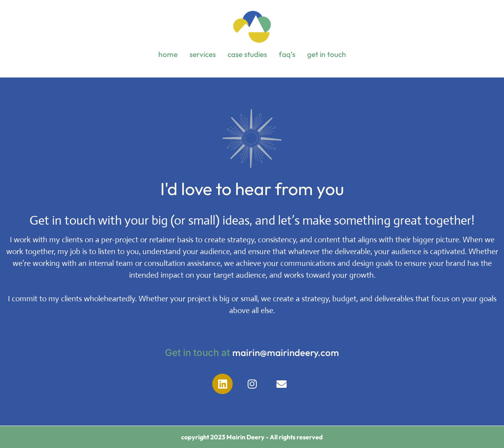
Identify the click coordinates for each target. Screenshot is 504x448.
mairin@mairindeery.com (286, 352)
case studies (247, 54)
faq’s (287, 54)
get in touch (327, 54)
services (203, 54)
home (168, 54)
